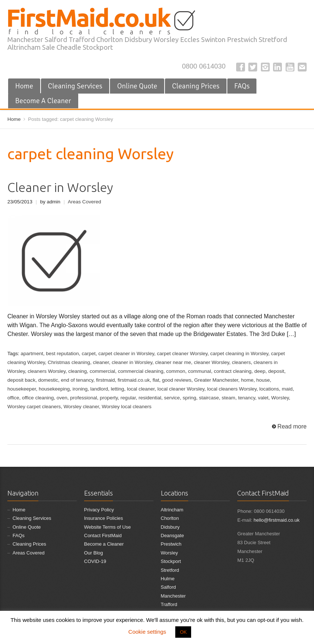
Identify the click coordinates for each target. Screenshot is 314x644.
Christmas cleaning (69, 362)
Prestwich (171, 544)
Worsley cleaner (81, 407)
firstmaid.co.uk (134, 380)
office (13, 398)
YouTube (290, 67)
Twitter (253, 67)
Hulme (168, 579)
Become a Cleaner (104, 544)
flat (156, 380)
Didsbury (170, 527)
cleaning (77, 371)
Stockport (171, 561)
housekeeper (22, 389)
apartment (32, 353)
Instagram (265, 67)
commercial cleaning (140, 371)
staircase (209, 398)
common (176, 371)
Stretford (170, 570)
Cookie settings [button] (147, 632)
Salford (168, 587)
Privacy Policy (99, 510)
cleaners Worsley (46, 371)
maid (287, 389)
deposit (276, 371)
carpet (89, 353)
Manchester (173, 596)
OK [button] (183, 632)
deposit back (21, 380)
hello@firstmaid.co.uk (276, 520)
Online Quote (137, 86)
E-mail (302, 67)
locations (269, 389)
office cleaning (38, 398)
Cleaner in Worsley (60, 187)
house (263, 380)
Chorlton (170, 518)
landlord (99, 389)
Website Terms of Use (108, 527)
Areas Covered (84, 202)
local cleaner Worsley (181, 389)
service (172, 398)
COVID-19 (95, 561)
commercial (102, 371)
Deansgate (172, 535)
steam (229, 398)
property (109, 398)
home (247, 380)
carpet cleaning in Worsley (239, 353)
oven (62, 398)
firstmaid (105, 380)
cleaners (241, 362)
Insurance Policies (104, 518)
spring (189, 398)
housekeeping (54, 389)
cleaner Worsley (211, 362)
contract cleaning (232, 371)
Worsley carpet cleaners (34, 407)
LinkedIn (277, 67)
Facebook (241, 67)
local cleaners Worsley (232, 389)
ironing (80, 389)
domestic (48, 380)
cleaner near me (173, 362)
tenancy (246, 398)
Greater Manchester (216, 380)
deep (260, 371)
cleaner (101, 362)
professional (84, 398)
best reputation (62, 353)
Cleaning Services (75, 86)
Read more (292, 426)
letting (117, 389)
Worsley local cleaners (127, 407)
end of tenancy (77, 380)
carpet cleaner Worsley (182, 353)
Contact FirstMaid (103, 535)
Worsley (280, 398)
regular (128, 398)
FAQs (242, 86)
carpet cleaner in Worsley (126, 353)
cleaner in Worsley (132, 362)
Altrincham (172, 510)
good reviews (177, 380)
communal (200, 371)
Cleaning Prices (196, 86)
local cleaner (141, 389)
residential (150, 398)
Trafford (169, 604)
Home (24, 86)
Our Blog (94, 553)
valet (263, 398)
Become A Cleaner (43, 101)
